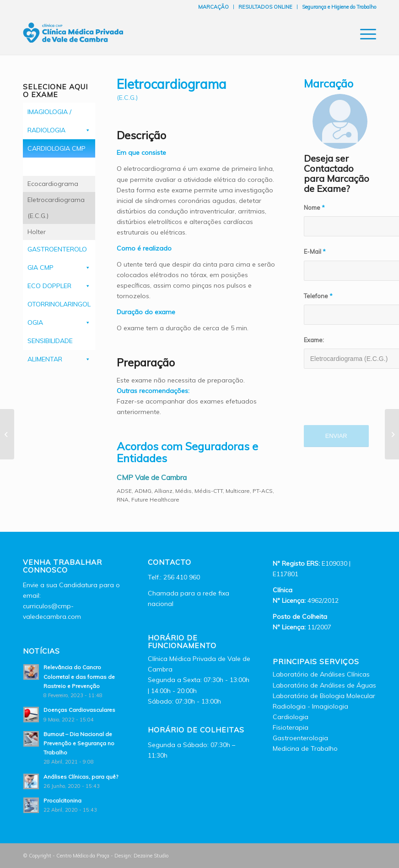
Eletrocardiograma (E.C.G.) (56, 208)
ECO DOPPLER (59, 286)
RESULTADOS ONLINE (265, 7)
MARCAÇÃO (213, 7)
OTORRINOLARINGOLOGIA (59, 307)
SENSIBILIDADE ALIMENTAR (59, 343)
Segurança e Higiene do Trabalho (339, 7)
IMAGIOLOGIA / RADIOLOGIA (59, 114)
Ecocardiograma (53, 184)
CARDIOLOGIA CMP (59, 151)
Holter (37, 232)
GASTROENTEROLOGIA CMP (59, 252)
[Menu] (364, 34)
